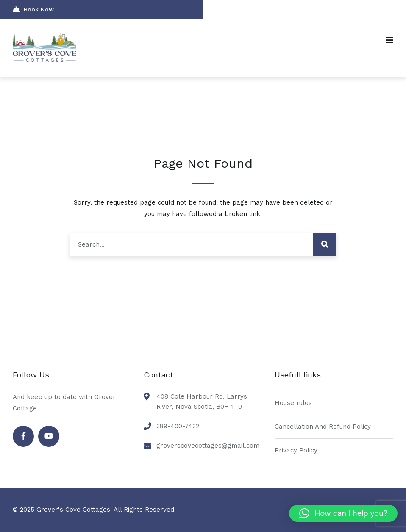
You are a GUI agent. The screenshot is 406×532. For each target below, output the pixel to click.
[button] (343, 513)
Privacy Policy (296, 450)
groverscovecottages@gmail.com (208, 446)
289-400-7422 (178, 426)
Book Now (33, 9)
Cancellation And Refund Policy (323, 427)
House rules (293, 403)
